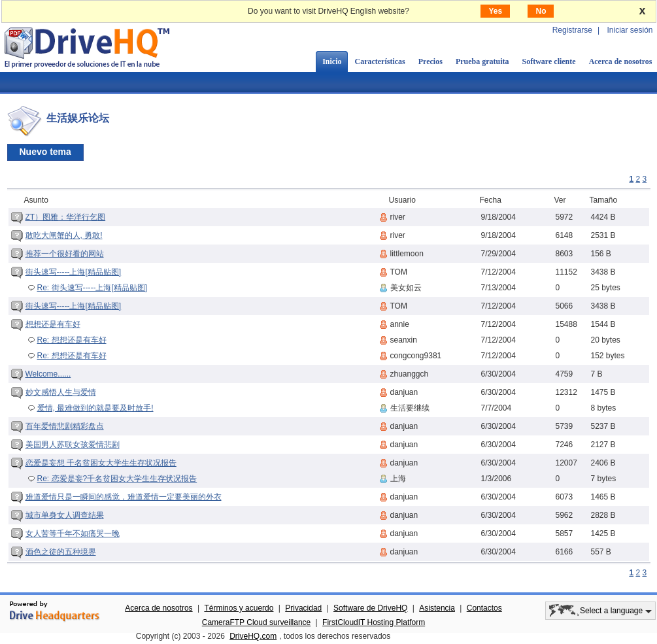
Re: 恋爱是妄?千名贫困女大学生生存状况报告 (117, 479)
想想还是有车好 (53, 324)
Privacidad (303, 608)
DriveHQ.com (253, 636)
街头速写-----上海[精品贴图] (74, 272)
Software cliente (549, 61)
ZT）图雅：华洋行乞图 (66, 217)
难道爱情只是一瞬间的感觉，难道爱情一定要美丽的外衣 (124, 497)
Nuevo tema (45, 152)
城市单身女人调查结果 (65, 515)
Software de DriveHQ (370, 608)
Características (379, 61)
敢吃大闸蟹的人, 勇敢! (64, 235)
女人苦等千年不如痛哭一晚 (73, 534)
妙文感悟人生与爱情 (61, 392)
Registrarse (572, 30)
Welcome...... (48, 374)
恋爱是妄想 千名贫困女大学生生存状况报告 (101, 463)
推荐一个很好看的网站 (65, 254)
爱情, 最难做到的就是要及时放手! (95, 408)
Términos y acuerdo (239, 608)
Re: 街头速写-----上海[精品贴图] (93, 288)
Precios (430, 61)
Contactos (484, 608)
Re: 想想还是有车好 (72, 340)
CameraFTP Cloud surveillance (257, 622)
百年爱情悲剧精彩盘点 (65, 426)
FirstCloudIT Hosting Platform (374, 622)
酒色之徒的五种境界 (61, 552)
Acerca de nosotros (159, 608)
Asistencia (437, 608)
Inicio (332, 61)
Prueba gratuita (482, 61)
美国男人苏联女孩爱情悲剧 (73, 445)
